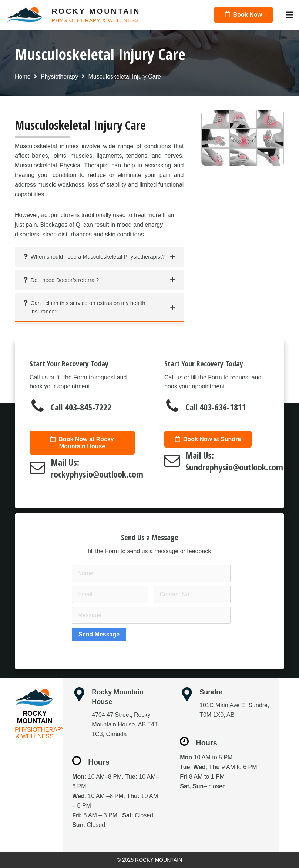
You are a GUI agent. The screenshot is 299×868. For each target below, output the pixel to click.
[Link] (25, 15)
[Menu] (289, 15)
